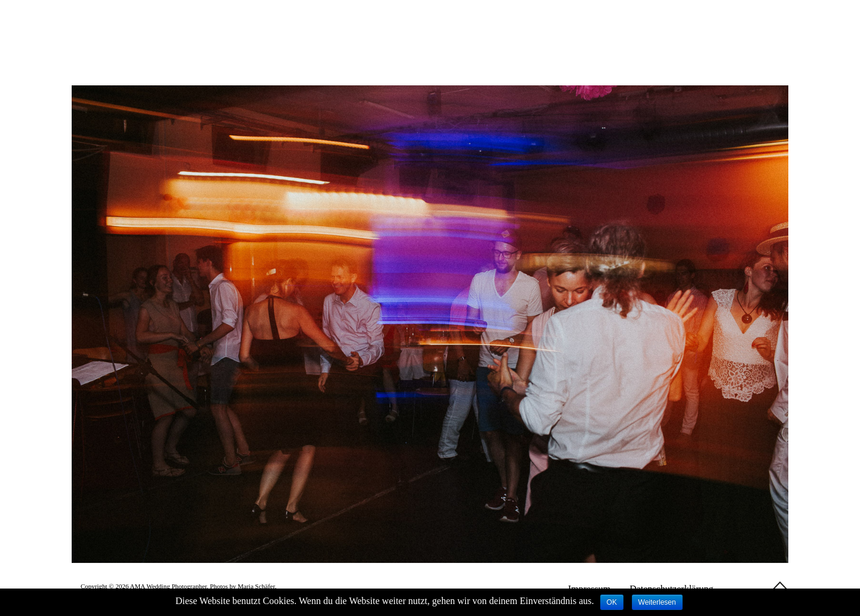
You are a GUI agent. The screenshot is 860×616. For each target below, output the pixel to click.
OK (612, 602)
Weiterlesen (657, 602)
